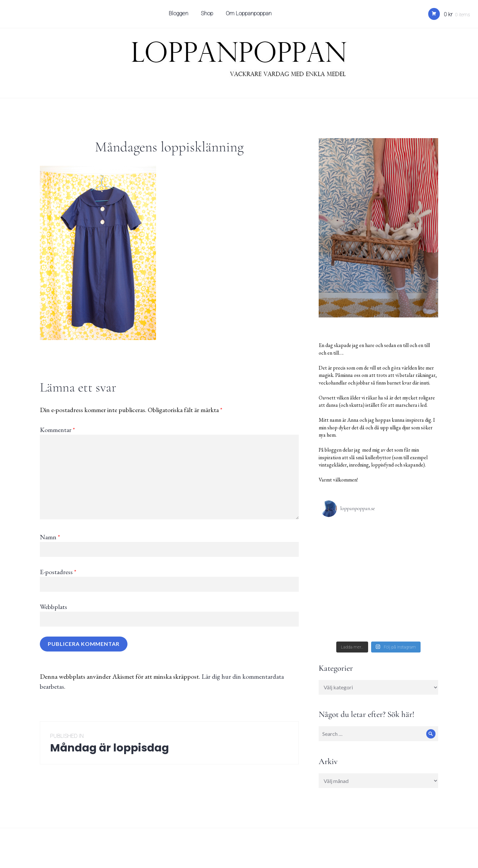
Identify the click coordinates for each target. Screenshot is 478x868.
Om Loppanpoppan (250, 15)
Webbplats (53, 607)
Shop (208, 15)
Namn (50, 537)
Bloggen (179, 15)
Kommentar (57, 430)
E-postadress (58, 572)
